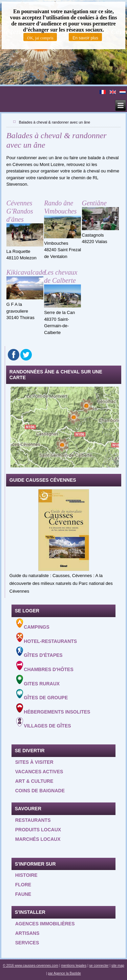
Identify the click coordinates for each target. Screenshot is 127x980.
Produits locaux (38, 830)
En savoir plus (85, 38)
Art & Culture (34, 781)
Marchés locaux (38, 839)
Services (27, 943)
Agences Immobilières (45, 924)
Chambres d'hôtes (45, 667)
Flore (23, 885)
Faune (23, 894)
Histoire (26, 875)
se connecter (99, 966)
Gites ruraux (38, 680)
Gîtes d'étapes (39, 652)
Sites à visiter (34, 762)
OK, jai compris (40, 38)
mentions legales (74, 966)
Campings (33, 624)
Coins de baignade (40, 791)
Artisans (27, 933)
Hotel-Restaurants (47, 638)
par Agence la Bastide (65, 973)
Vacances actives (39, 772)
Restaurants (33, 820)
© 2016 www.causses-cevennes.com (30, 966)
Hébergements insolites (53, 709)
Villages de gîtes (44, 723)
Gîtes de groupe (42, 695)
